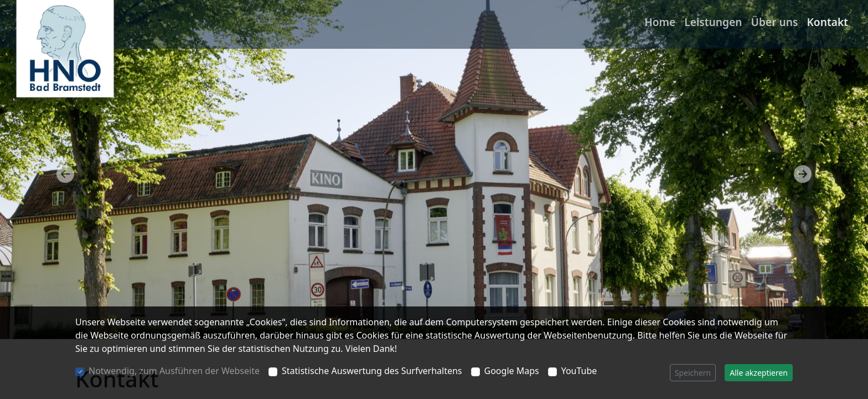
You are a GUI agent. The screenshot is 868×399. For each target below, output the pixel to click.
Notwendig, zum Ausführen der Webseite (174, 371)
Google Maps (512, 371)
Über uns (775, 22)
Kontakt (827, 22)
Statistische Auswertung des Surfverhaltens (372, 371)
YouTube (579, 371)
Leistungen (713, 22)
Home (660, 22)
